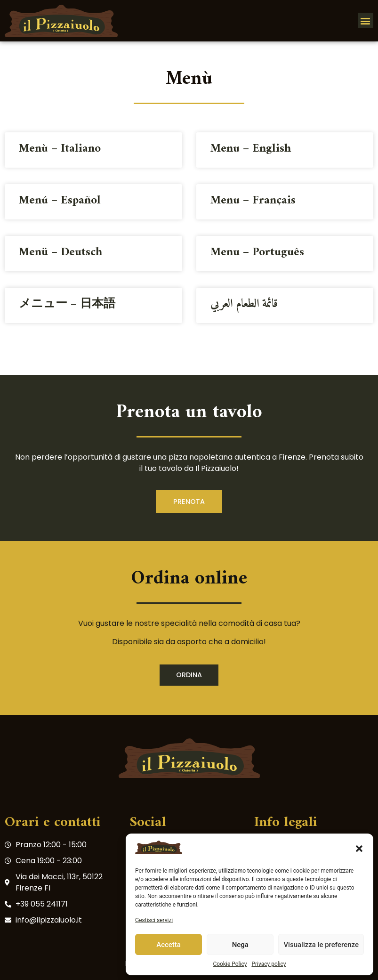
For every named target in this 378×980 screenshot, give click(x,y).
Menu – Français (253, 201)
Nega (240, 945)
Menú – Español (60, 201)
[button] (359, 849)
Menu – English (251, 149)
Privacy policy (269, 964)
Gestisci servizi (154, 920)
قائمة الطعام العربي (244, 304)
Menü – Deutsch (60, 252)
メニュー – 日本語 (67, 304)
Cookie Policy (230, 964)
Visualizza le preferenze (321, 945)
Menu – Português (257, 252)
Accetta (169, 945)
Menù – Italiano (60, 149)
